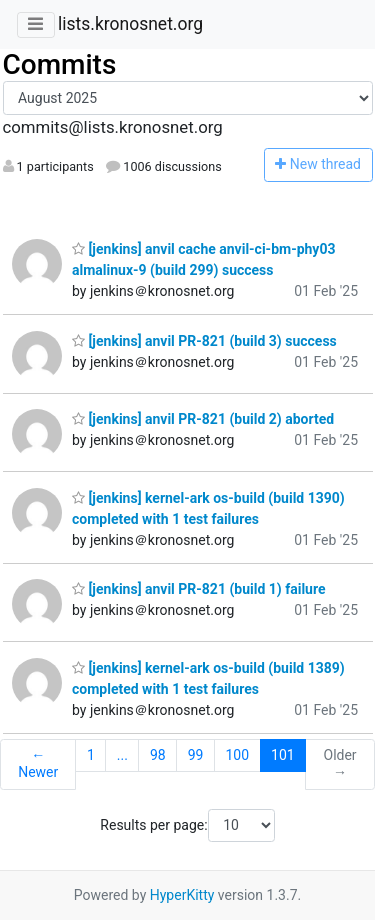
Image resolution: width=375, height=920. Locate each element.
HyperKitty (182, 895)
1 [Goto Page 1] (91, 755)
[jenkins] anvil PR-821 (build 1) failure (199, 589)
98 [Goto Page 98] (158, 755)
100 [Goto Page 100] (237, 755)
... (122, 755)
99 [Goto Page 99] (196, 755)
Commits (60, 64)
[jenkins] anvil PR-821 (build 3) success (204, 341)
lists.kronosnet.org (130, 24)
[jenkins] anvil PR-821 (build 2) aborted (203, 419)
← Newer (38, 764)
